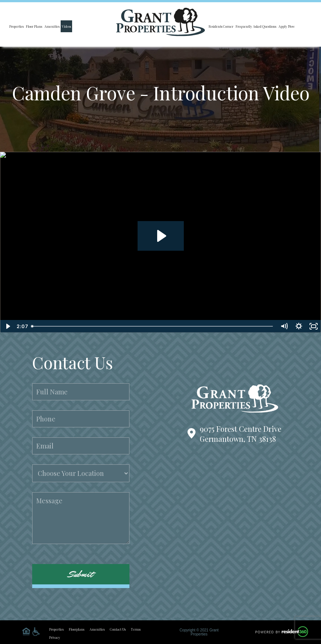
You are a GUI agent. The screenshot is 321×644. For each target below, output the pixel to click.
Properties (16, 26)
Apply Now (287, 26)
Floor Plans (34, 26)
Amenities (52, 26)
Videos (66, 26)
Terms (136, 629)
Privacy (55, 637)
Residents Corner (221, 26)
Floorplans (77, 629)
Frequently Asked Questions (256, 26)
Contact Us (118, 629)
